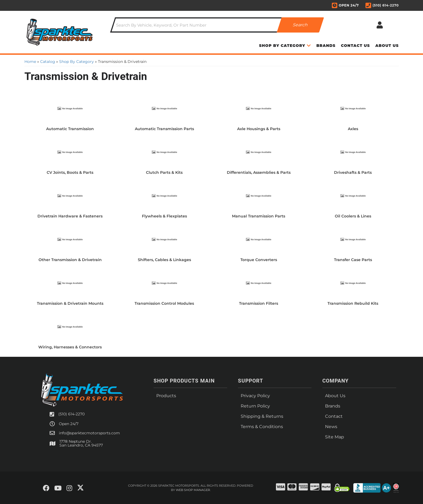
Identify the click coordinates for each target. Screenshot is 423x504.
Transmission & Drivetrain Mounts (70, 303)
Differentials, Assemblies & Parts (259, 172)
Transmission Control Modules (164, 303)
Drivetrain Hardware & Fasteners (70, 216)
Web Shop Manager (193, 490)
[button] (217, 25)
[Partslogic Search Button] (300, 25)
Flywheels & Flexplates (164, 216)
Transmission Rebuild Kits (353, 303)
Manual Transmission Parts (259, 216)
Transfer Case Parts (353, 260)
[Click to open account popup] (380, 25)
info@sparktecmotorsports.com (89, 433)
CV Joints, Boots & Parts (70, 172)
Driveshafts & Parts (353, 172)
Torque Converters (259, 260)
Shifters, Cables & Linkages (164, 260)
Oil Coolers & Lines (353, 216)
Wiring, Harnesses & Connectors (70, 347)
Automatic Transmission (70, 129)
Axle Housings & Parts (259, 129)
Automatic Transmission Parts (164, 129)
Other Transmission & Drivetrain (70, 260)
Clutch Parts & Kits (164, 172)
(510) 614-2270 (71, 414)
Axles (353, 129)
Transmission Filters (259, 303)
